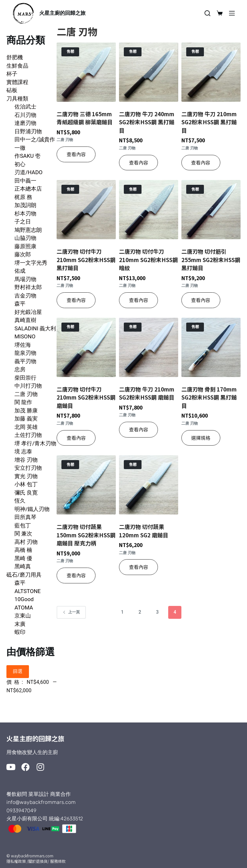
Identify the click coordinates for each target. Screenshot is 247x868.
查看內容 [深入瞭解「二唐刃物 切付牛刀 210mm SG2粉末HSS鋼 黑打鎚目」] (76, 300)
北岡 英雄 (26, 427)
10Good (24, 599)
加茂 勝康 (26, 410)
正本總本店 (28, 189)
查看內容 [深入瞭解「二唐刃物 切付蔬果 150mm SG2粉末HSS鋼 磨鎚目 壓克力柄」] (76, 575)
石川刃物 (25, 115)
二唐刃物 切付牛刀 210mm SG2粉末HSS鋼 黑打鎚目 (86, 259)
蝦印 (20, 632)
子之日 (23, 222)
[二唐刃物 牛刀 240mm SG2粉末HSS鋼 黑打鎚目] (149, 72)
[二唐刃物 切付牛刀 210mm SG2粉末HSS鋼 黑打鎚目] (86, 210)
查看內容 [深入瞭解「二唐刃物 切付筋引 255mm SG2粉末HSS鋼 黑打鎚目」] (201, 300)
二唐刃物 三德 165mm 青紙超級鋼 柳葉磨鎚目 (85, 118)
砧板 (12, 90)
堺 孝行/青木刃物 (35, 443)
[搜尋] (207, 13)
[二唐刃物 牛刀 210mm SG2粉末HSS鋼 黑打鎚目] (211, 72)
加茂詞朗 (25, 205)
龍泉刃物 (25, 353)
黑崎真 (23, 566)
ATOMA (24, 608)
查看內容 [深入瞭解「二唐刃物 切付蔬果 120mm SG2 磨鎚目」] (139, 567)
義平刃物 (25, 361)
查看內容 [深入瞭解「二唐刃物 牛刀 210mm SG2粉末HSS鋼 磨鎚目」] (139, 429)
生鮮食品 (17, 66)
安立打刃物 (28, 468)
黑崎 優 (23, 558)
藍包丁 (23, 525)
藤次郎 (23, 254)
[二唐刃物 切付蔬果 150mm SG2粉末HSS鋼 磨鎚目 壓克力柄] (86, 485)
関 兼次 (23, 533)
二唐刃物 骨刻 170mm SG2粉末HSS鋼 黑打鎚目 (209, 397)
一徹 (20, 148)
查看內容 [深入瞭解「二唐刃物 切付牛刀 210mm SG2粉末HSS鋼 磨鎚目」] (76, 438)
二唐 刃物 (26, 394)
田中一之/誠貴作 (35, 139)
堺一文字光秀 (31, 263)
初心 (20, 164)
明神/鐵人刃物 (32, 509)
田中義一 (25, 181)
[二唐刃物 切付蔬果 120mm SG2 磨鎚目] (149, 485)
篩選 (18, 671)
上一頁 (71, 612)
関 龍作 (23, 402)
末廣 (20, 624)
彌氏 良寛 (26, 493)
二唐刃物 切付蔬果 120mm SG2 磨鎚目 (144, 531)
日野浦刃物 (28, 131)
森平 (20, 304)
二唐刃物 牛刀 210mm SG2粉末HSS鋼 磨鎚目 (147, 393)
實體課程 (17, 82)
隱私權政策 (16, 861)
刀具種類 (17, 99)
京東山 (23, 616)
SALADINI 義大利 (35, 328)
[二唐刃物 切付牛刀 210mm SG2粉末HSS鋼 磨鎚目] (86, 347)
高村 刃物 (26, 542)
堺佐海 (23, 345)
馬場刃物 (25, 279)
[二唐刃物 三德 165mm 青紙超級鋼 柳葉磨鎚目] (86, 72)
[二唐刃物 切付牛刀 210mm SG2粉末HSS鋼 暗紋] (149, 210)
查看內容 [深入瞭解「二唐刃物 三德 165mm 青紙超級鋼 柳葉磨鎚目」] (76, 154)
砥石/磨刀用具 (24, 575)
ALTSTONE (27, 591)
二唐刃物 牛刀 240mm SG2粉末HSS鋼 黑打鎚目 (147, 122)
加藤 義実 (26, 419)
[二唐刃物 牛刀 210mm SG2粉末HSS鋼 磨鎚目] (149, 347)
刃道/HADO (28, 172)
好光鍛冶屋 (28, 312)
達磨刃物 (25, 123)
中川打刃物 (28, 386)
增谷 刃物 (26, 460)
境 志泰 (23, 451)
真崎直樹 (25, 320)
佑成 (20, 271)
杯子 (12, 74)
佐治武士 (25, 107)
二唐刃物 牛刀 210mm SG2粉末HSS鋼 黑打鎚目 (209, 122)
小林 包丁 (26, 484)
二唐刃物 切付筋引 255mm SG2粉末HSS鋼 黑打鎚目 (211, 259)
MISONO (25, 336)
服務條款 (58, 861)
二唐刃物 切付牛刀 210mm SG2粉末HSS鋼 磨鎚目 (86, 397)
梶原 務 (23, 197)
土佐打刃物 (28, 435)
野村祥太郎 (28, 287)
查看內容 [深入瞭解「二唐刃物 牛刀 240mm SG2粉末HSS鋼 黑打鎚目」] (139, 162)
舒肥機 (15, 57)
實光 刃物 (26, 476)
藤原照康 (25, 246)
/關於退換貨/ (38, 861)
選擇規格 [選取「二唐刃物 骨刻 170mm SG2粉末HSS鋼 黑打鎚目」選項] (201, 438)
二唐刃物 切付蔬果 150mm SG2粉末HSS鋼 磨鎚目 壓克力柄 (86, 535)
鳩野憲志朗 (28, 230)
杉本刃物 (25, 213)
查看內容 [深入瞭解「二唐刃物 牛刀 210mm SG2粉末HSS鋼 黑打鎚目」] (201, 162)
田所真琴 (25, 517)
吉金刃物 (25, 296)
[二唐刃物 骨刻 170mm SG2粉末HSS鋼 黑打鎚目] (211, 347)
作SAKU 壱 (27, 156)
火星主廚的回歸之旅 (62, 13)
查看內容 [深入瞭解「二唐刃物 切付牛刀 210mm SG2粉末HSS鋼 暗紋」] (139, 300)
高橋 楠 (23, 550)
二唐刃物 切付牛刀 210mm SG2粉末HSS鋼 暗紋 (148, 259)
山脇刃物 (25, 238)
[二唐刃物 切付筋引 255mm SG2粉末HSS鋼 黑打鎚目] (211, 210)
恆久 (20, 501)
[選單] (232, 13)
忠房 (20, 369)
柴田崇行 (25, 378)
